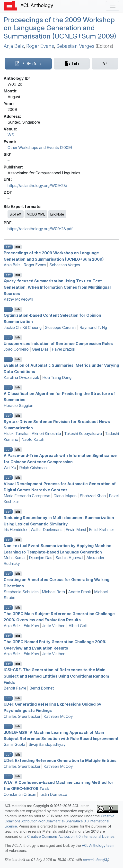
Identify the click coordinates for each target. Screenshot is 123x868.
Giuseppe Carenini (61, 327)
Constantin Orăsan (20, 794)
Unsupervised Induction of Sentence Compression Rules (58, 343)
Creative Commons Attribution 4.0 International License (71, 836)
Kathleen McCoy (58, 716)
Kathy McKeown (18, 299)
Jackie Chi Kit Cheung (23, 327)
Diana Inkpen (65, 496)
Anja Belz (14, 46)
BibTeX (16, 214)
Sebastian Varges (75, 46)
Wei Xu (10, 468)
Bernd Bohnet (42, 688)
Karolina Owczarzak (21, 377)
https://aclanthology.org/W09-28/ (37, 186)
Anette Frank (79, 592)
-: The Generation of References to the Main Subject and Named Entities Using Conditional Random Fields (56, 676)
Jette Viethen (54, 626)
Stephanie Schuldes (21, 592)
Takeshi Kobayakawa (83, 434)
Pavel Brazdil (63, 349)
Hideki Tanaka (16, 434)
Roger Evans (40, 46)
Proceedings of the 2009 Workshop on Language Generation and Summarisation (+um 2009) (60, 28)
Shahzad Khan (93, 496)
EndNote (57, 214)
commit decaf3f (96, 860)
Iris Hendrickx (16, 530)
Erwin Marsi (76, 530)
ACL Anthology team (98, 845)
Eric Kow (31, 626)
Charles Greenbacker (22, 716)
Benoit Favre (15, 688)
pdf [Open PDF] (8, 247)
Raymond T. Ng (93, 327)
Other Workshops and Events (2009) (40, 148)
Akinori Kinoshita (46, 434)
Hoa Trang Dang (57, 377)
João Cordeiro (16, 349)
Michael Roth (53, 592)
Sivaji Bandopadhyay (47, 744)
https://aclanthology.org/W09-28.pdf (40, 229)
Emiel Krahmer (101, 530)
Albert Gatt (78, 626)
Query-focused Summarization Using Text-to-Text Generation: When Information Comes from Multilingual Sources (57, 287)
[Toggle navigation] (113, 6)
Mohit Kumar (15, 558)
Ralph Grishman (33, 468)
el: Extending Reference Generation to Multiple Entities (60, 760)
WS (11, 135)
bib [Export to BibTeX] (18, 247)
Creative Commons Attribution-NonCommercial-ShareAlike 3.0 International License (60, 821)
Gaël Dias (40, 349)
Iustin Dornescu (53, 794)
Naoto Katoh (33, 439)
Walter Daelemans (47, 530)
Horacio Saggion (18, 405)
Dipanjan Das (41, 558)
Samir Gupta (14, 744)
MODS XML (36, 214)
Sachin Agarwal (69, 558)
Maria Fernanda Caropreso (27, 496)
